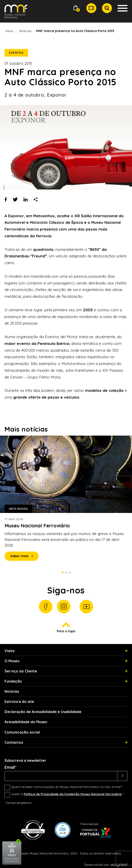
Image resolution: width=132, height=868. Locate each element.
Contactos (14, 742)
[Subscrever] (122, 776)
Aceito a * (67, 794)
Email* (11, 767)
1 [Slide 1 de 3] (62, 573)
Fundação (13, 681)
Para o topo (66, 628)
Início (9, 31)
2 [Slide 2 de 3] (66, 573)
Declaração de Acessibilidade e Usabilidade (43, 712)
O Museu (12, 661)
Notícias (25, 31)
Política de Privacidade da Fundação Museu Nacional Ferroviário (73, 794)
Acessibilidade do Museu (26, 722)
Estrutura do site (19, 702)
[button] (76, 8)
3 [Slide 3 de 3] (70, 573)
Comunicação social (22, 732)
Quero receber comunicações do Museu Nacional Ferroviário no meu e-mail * (67, 787)
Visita (9, 651)
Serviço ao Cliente (21, 671)
